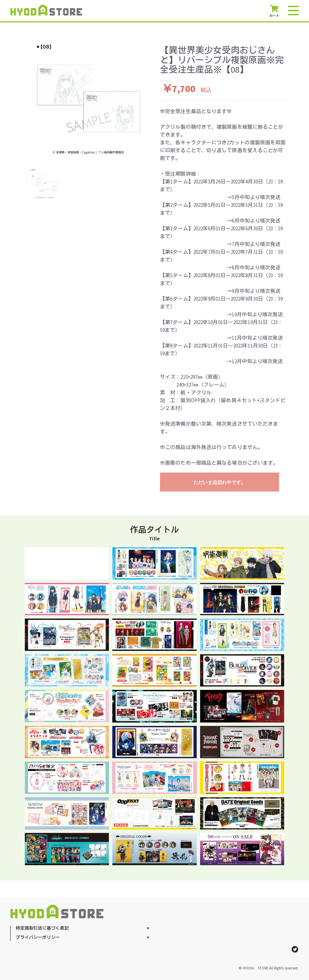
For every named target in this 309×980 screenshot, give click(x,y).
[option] (88, 98)
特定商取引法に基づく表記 (42, 929)
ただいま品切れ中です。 (219, 482)
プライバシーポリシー (38, 938)
